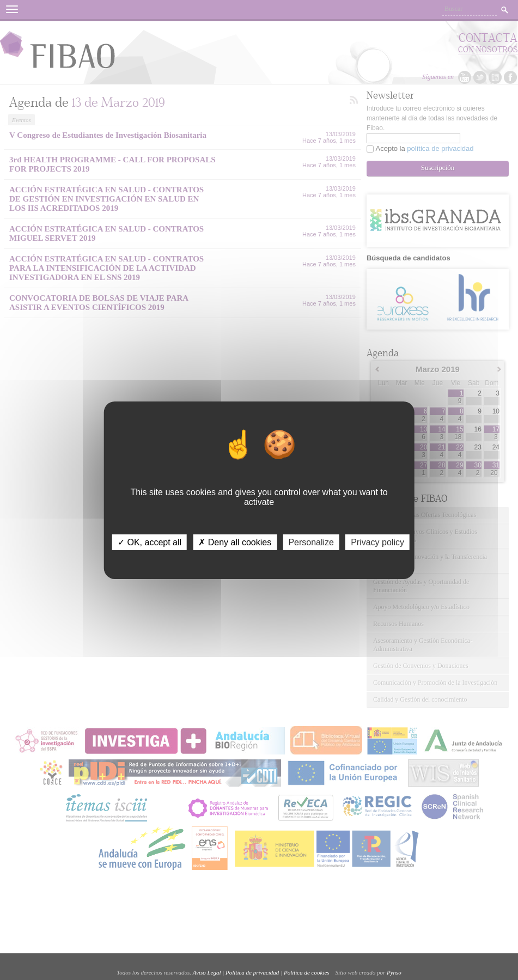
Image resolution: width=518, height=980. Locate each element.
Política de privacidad (252, 972)
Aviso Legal (207, 972)
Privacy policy (377, 542)
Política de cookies (307, 972)
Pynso (394, 972)
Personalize (311, 542)
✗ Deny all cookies (235, 542)
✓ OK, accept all (150, 542)
